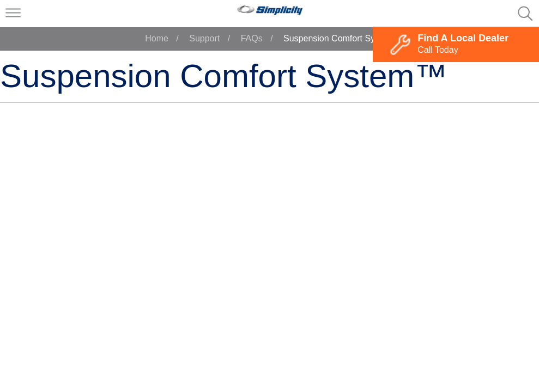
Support (204, 38)
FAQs (252, 38)
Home (157, 38)
